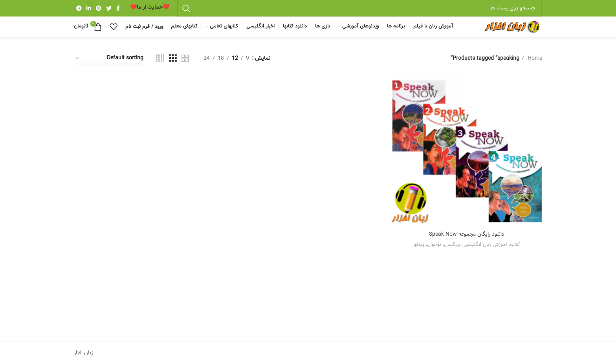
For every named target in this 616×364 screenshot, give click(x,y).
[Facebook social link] (118, 8)
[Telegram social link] (79, 8)
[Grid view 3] (173, 59)
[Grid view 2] (185, 59)
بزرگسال (452, 244)
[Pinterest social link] (99, 8)
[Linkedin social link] (89, 8)
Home (534, 59)
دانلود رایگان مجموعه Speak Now (467, 234)
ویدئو (419, 244)
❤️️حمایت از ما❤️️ (150, 8)
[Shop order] (109, 59)
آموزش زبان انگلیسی (485, 244)
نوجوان (434, 244)
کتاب (515, 244)
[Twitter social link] (109, 8)
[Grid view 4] (160, 59)
